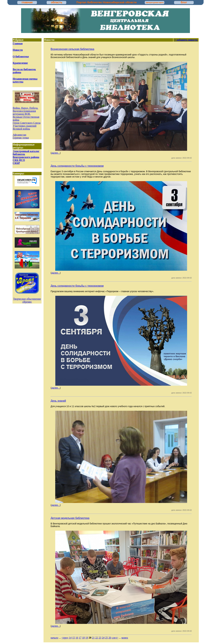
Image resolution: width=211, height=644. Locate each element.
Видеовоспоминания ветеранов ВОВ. (24, 112)
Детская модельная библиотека (70, 518)
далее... (56, 153)
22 (97, 638)
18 (83, 638)
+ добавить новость (186, 40)
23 (100, 638)
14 (70, 638)
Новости (18, 50)
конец (125, 638)
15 (74, 638)
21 (93, 638)
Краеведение (20, 63)
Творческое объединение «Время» (27, 300)
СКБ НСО (19, 160)
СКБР (16, 163)
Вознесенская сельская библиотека (72, 49)
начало (54, 638)
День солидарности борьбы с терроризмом (77, 166)
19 (87, 638)
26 (110, 638)
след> (115, 638)
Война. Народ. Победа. (25, 108)
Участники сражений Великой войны (25, 127)
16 (77, 638)
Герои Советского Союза (27, 123)
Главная (18, 43)
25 (106, 638)
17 (80, 638)
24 (103, 638)
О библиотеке (21, 56)
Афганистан (19, 135)
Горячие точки (21, 138)
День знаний (58, 401)
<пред (65, 638)
